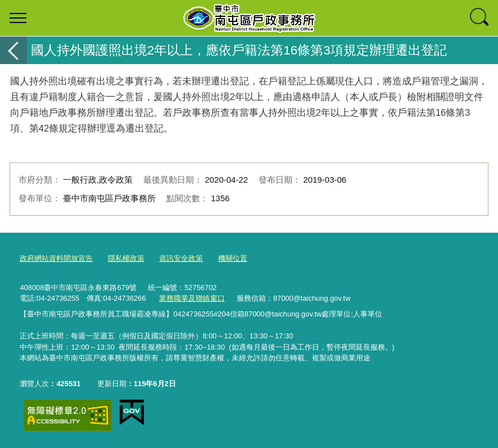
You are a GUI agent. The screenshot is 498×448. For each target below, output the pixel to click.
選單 (18, 18)
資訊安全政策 (181, 258)
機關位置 (233, 258)
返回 (13, 50)
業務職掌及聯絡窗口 (192, 298)
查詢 (480, 18)
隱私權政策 (126, 258)
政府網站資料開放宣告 (56, 258)
